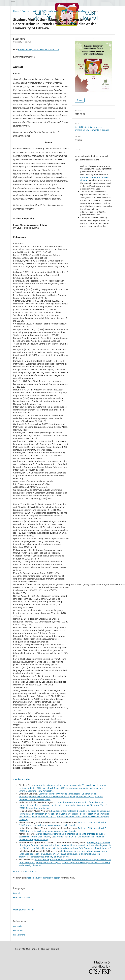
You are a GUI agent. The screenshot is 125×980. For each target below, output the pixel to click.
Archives (26, 11)
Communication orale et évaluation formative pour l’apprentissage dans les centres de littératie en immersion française (61, 804)
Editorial (82, 822)
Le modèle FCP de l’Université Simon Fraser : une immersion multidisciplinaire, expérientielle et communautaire (58, 795)
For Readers (18, 926)
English (17, 893)
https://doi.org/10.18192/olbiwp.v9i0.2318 (39, 50)
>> (36, 871)
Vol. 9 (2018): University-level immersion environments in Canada (61, 11)
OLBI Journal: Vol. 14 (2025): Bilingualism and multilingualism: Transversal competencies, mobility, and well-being (60, 855)
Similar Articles (22, 779)
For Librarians (19, 935)
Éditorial (82, 828)
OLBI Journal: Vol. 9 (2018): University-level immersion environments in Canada (63, 824)
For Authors (18, 930)
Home (16, 11)
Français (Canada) (22, 897)
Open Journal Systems (24, 910)
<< (14, 871)
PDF (81, 100)
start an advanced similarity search (43, 878)
